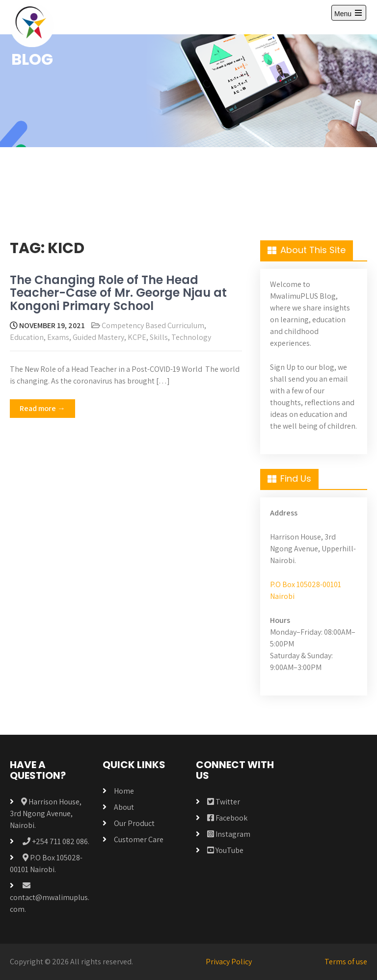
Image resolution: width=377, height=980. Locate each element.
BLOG (32, 59)
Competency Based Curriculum (153, 325)
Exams (58, 337)
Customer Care (139, 839)
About (124, 807)
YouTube (225, 850)
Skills (159, 337)
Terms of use (346, 962)
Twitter (224, 802)
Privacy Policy (229, 962)
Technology (191, 337)
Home (124, 791)
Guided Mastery (98, 337)
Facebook (227, 818)
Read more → (42, 408)
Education (27, 337)
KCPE (137, 337)
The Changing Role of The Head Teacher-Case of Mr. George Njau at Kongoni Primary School (118, 293)
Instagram (229, 834)
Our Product (134, 823)
